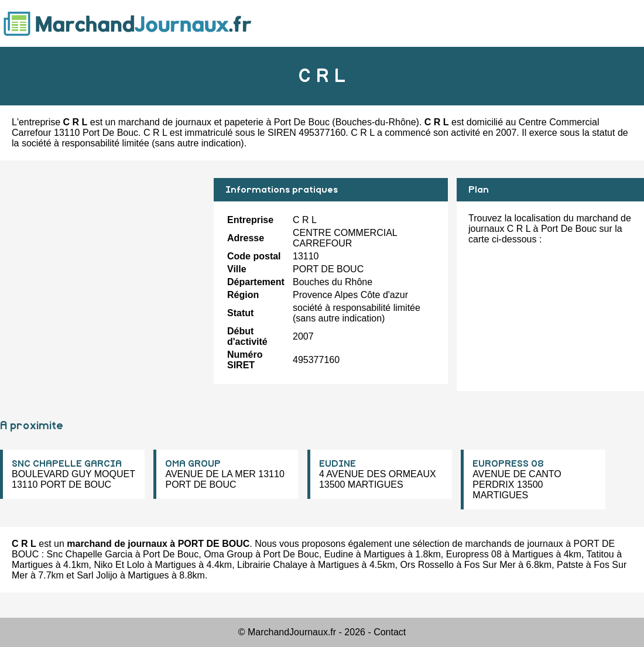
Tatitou (600, 554)
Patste (570, 565)
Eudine (339, 554)
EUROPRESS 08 (508, 464)
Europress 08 (474, 554)
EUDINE (338, 464)
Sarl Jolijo (97, 575)
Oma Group (228, 554)
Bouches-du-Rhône (376, 122)
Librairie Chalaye (272, 565)
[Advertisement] (102, 260)
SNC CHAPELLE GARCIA (67, 464)
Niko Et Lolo (119, 565)
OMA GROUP (193, 464)
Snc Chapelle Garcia (90, 554)
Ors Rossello (427, 565)
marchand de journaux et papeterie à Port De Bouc (224, 122)
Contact (390, 632)
